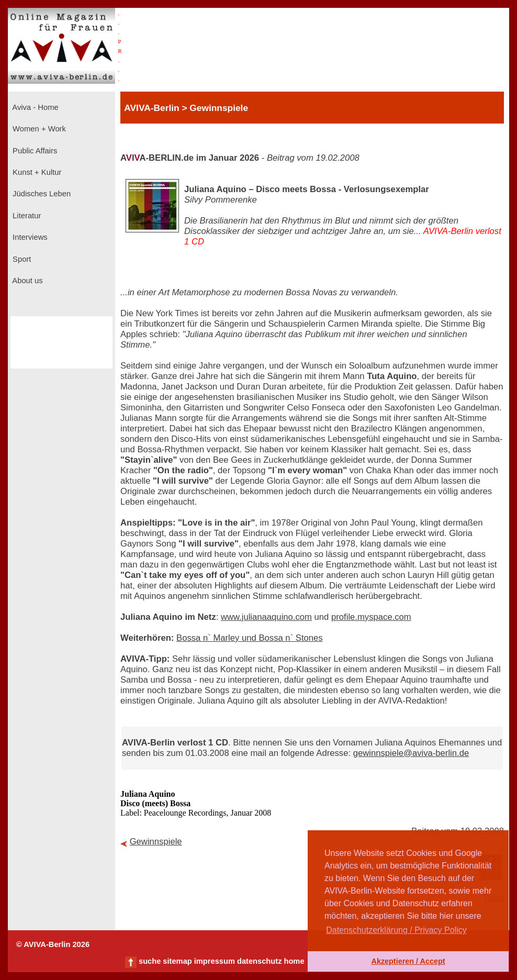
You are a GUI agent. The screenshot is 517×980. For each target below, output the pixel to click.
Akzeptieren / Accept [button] (408, 961)
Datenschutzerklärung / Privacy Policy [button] (396, 930)
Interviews (29, 237)
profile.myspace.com (371, 617)
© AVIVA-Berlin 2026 (53, 944)
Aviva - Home (35, 107)
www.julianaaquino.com (266, 617)
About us (27, 281)
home (294, 961)
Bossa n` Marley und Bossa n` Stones (250, 638)
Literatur (26, 216)
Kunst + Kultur (36, 172)
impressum (215, 961)
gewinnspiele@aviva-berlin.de (411, 753)
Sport (21, 259)
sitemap (177, 961)
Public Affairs (34, 151)
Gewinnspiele (156, 842)
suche (150, 961)
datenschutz (260, 961)
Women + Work (38, 129)
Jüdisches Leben (41, 194)
